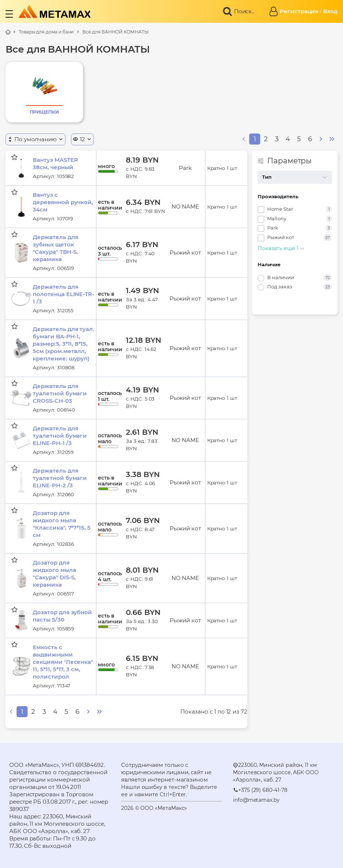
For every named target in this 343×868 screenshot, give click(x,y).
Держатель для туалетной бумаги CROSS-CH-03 (60, 393)
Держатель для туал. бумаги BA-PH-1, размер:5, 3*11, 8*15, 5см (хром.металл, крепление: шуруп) (63, 344)
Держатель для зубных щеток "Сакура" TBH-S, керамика (55, 248)
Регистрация (299, 11)
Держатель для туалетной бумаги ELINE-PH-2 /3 (60, 478)
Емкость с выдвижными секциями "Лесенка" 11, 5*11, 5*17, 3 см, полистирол (63, 662)
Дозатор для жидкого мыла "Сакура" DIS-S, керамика (54, 574)
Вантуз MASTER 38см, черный (55, 163)
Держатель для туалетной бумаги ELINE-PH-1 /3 (60, 436)
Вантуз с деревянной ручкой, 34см (63, 202)
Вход (330, 11)
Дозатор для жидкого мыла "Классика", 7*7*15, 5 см (61, 524)
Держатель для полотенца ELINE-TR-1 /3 (63, 294)
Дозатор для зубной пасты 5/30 (62, 616)
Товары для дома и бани (46, 32)
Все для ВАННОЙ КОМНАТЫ (115, 32)
